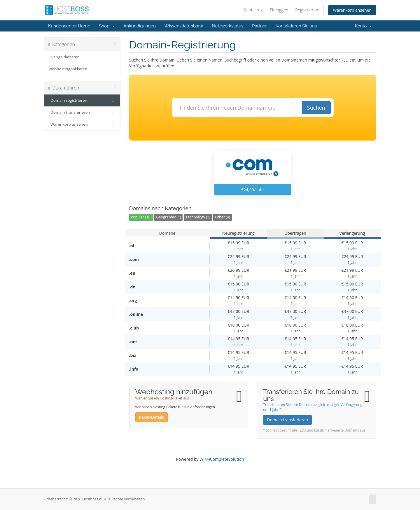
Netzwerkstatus (228, 26)
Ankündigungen (140, 26)
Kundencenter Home (69, 26)
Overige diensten (64, 57)
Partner (259, 26)
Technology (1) (198, 217)
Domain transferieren (82, 112)
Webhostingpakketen (68, 69)
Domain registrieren (82, 100)
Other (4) (223, 217)
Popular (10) (141, 217)
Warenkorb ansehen (352, 10)
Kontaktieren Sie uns (296, 26)
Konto (363, 26)
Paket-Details (152, 417)
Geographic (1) (168, 217)
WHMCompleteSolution (222, 459)
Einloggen (279, 10)
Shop (107, 26)
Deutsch (253, 10)
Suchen (316, 108)
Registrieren (307, 10)
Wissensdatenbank (184, 26)
